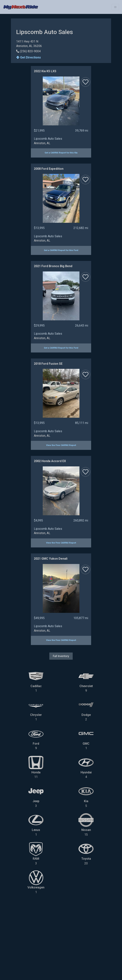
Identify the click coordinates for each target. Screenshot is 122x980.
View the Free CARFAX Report (61, 445)
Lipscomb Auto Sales (48, 139)
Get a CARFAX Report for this (61, 153)
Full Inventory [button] (61, 656)
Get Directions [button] (29, 57)
